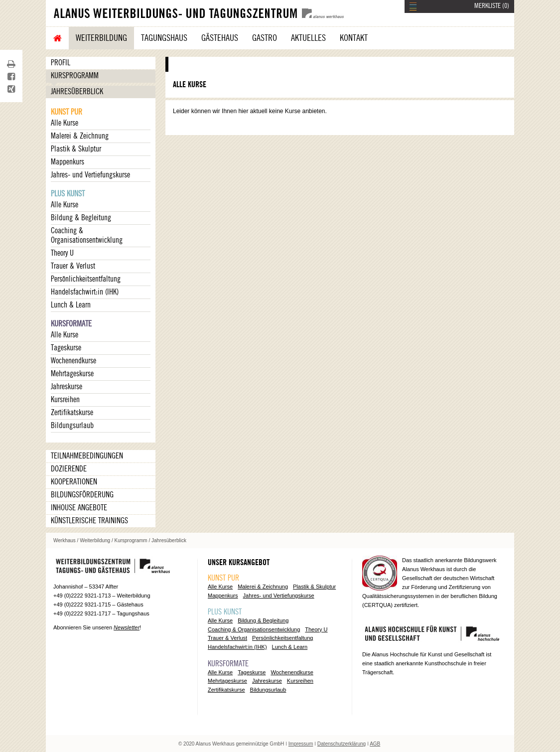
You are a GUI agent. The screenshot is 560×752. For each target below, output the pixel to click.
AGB (375, 744)
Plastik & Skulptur (76, 149)
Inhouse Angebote (79, 508)
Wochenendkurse (73, 361)
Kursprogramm (75, 76)
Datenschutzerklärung (342, 744)
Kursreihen (65, 400)
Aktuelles (308, 38)
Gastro (265, 38)
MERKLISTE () (492, 6)
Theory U (62, 253)
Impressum (301, 744)
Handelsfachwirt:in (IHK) (85, 292)
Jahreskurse (67, 387)
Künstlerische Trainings (89, 521)
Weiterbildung (101, 38)
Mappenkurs (68, 162)
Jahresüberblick (77, 92)
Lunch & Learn (71, 305)
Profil (61, 63)
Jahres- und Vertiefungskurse (90, 175)
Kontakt (354, 38)
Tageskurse (66, 348)
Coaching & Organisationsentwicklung (87, 235)
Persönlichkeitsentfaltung (86, 279)
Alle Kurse (65, 123)
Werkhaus (65, 540)
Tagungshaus (164, 38)
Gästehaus (220, 38)
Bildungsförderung (82, 495)
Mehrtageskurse (72, 374)
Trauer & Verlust (73, 266)
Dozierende (69, 469)
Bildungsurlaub (72, 426)
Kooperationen (74, 482)
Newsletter (127, 627)
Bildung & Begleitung (81, 218)
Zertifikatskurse (72, 413)
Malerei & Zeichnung (80, 136)
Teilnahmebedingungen (87, 456)
